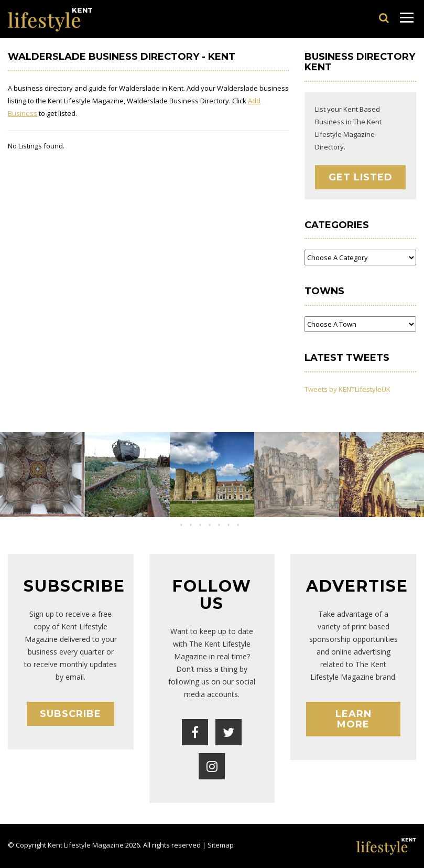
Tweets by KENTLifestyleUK (347, 389)
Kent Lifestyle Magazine (86, 845)
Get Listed (361, 177)
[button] (203, 525)
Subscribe (70, 714)
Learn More (354, 719)
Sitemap (221, 845)
